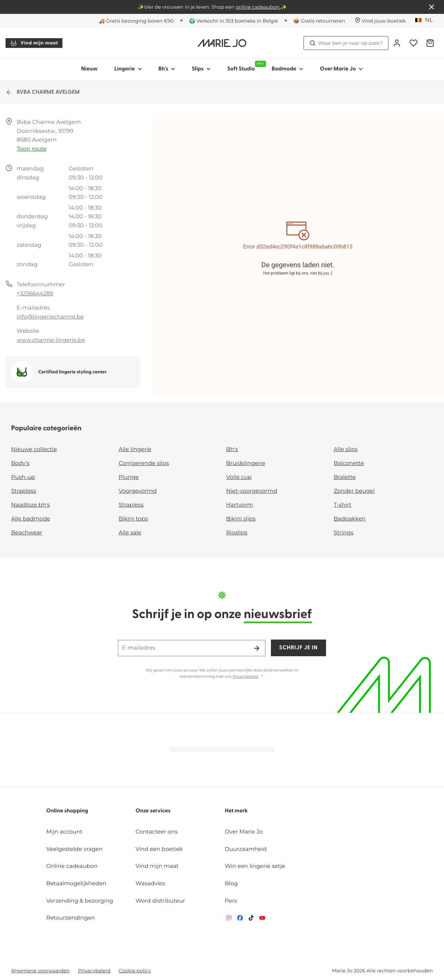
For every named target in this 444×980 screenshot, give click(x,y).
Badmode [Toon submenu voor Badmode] (287, 69)
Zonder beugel (354, 491)
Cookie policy (135, 971)
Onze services (153, 811)
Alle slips (346, 450)
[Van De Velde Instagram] (229, 919)
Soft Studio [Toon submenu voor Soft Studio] (245, 66)
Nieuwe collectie (34, 450)
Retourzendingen (71, 918)
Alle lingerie (135, 450)
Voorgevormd (138, 491)
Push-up (23, 477)
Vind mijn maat (34, 43)
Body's (20, 463)
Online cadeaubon (72, 866)
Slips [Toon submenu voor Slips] (201, 69)
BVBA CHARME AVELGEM (43, 92)
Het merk (236, 811)
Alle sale (130, 533)
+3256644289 (35, 294)
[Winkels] (380, 21)
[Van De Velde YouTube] (262, 919)
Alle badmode (31, 519)
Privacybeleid (245, 676)
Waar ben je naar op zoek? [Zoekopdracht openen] (346, 43)
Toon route (32, 149)
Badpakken (350, 519)
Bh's (232, 450)
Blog (231, 884)
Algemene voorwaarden (40, 971)
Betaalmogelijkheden (76, 884)
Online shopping (67, 811)
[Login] (397, 43)
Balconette (349, 463)
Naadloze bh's (31, 505)
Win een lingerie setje (255, 866)
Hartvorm (240, 505)
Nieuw (89, 69)
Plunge (129, 477)
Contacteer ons (157, 832)
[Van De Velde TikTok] (251, 919)
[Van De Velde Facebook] (240, 919)
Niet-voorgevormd (252, 491)
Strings (344, 533)
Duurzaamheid (246, 849)
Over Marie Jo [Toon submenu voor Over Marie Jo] (341, 69)
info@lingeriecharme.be (50, 317)
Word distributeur (160, 901)
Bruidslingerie (246, 463)
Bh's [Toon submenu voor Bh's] (167, 69)
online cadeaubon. (258, 7)
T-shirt (343, 505)
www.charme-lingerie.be (51, 340)
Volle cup (239, 477)
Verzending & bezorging (80, 901)
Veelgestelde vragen (74, 849)
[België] (426, 20)
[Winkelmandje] (430, 43)
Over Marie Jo (244, 832)
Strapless (24, 491)
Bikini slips (241, 519)
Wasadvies (150, 884)
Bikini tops (133, 519)
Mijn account (64, 832)
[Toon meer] (262, 676)
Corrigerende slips (144, 463)
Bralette (345, 477)
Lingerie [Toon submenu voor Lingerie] (128, 69)
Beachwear (27, 533)
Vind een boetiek (159, 849)
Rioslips (237, 533)
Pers (231, 901)
